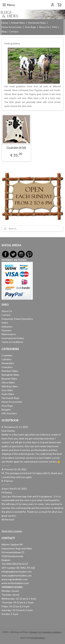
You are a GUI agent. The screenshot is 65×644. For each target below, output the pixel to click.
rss (40, 632)
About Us (44, 27)
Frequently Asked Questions (17, 319)
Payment (6, 330)
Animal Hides (18, 23)
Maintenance (9, 334)
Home (5, 23)
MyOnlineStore (38, 638)
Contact (14, 31)
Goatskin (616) (16, 148)
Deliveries (7, 327)
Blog (4, 31)
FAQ (55, 27)
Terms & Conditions (12, 342)
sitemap (33, 632)
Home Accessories (12, 27)
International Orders (13, 338)
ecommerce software (52, 632)
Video (5, 323)
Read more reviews (12, 531)
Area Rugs (30, 27)
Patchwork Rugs (37, 23)
